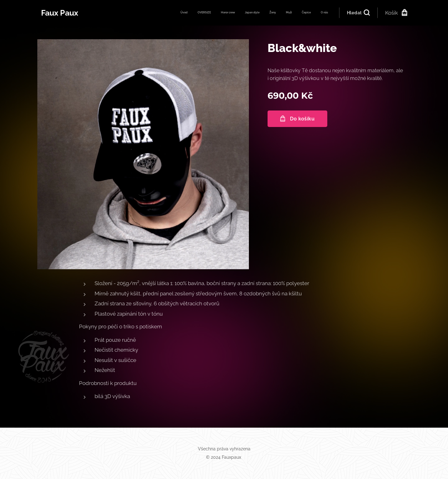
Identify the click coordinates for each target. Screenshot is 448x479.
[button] (358, 13)
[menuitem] (260, 13)
